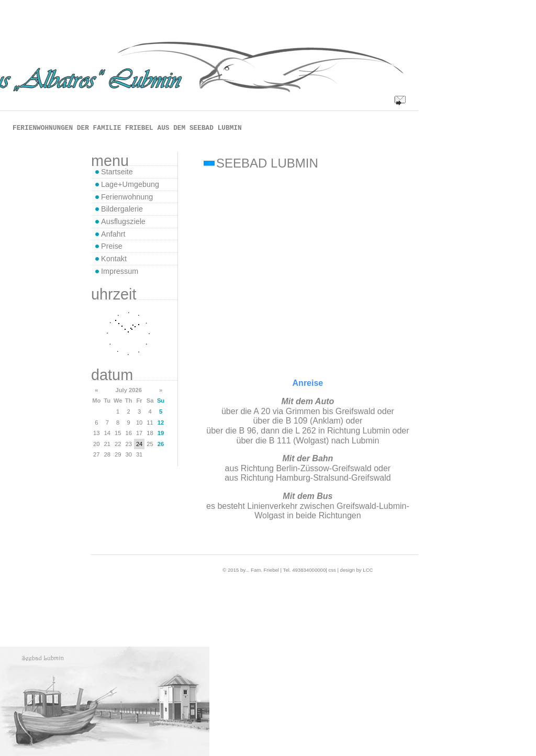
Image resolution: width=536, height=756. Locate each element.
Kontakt (114, 259)
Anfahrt (113, 234)
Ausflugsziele (123, 221)
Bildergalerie (122, 209)
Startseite (117, 172)
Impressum (120, 271)
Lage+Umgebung (130, 184)
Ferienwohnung (127, 197)
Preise (112, 246)
